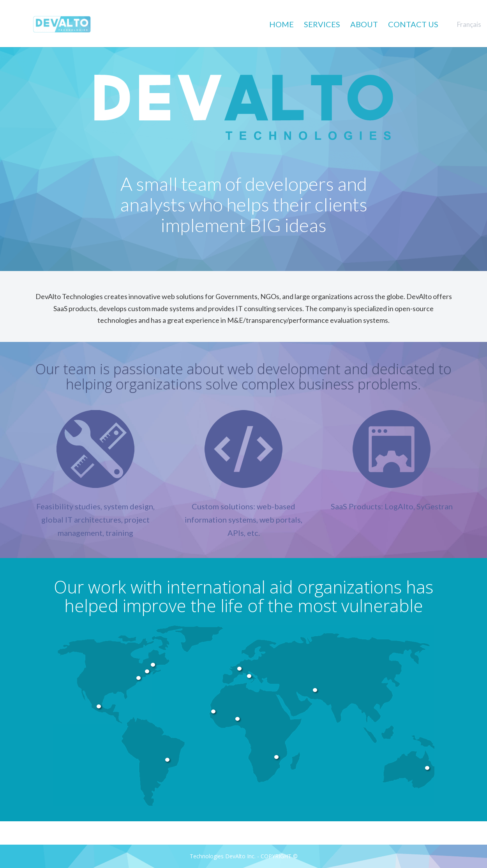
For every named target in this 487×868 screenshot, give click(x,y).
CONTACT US (413, 24)
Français (469, 24)
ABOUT (364, 24)
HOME (281, 24)
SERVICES (322, 24)
